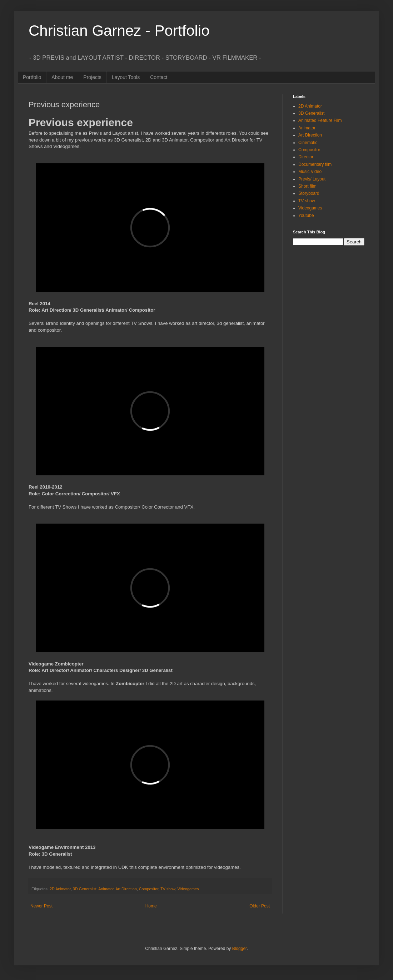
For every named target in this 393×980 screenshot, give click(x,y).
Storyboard (309, 193)
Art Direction (126, 889)
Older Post (260, 906)
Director (306, 157)
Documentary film (315, 164)
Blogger (240, 949)
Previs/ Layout (312, 179)
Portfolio (32, 77)
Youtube (306, 216)
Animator (106, 889)
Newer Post (41, 906)
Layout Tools (126, 77)
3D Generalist (85, 889)
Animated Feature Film (320, 120)
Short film (307, 186)
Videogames (188, 889)
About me (62, 77)
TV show (168, 889)
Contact (159, 77)
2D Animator (60, 889)
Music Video (310, 172)
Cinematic (308, 143)
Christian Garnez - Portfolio (119, 31)
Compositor (149, 889)
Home (151, 906)
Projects (92, 77)
